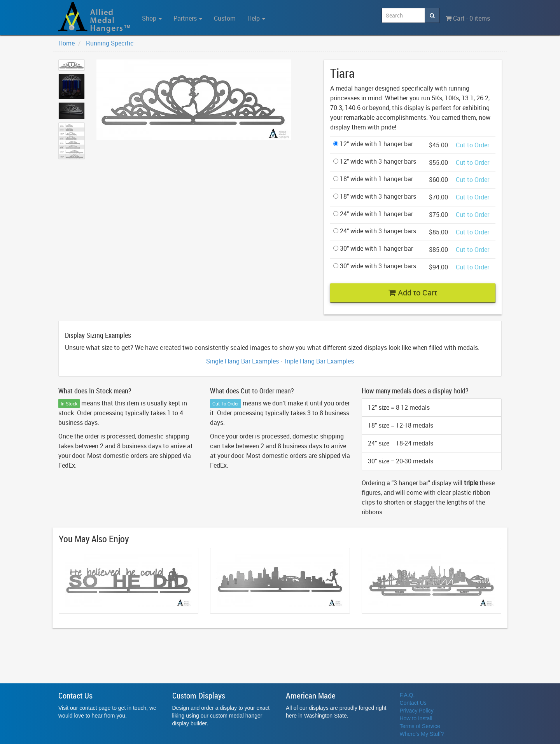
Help (256, 18)
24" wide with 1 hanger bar (373, 214)
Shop (152, 18)
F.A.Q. (407, 695)
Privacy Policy (417, 711)
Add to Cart (413, 293)
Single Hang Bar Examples (242, 361)
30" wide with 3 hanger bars (375, 266)
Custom (225, 18)
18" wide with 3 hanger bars (375, 196)
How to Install (416, 718)
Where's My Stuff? (422, 734)
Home (66, 43)
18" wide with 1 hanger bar (373, 179)
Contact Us (413, 703)
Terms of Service (420, 726)
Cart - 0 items (468, 18)
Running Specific (110, 43)
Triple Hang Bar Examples (319, 361)
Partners (188, 18)
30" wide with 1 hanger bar (373, 248)
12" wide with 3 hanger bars (375, 161)
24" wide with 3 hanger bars (375, 231)
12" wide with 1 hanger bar (373, 144)
